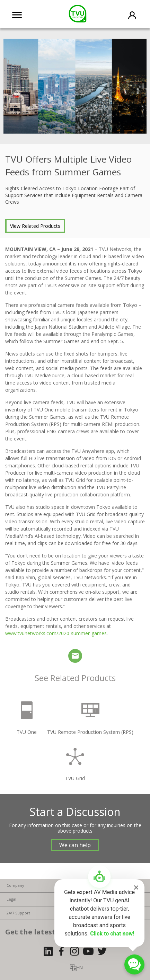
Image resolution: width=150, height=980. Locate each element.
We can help (75, 845)
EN (80, 967)
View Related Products (35, 226)
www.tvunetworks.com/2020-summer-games (56, 633)
